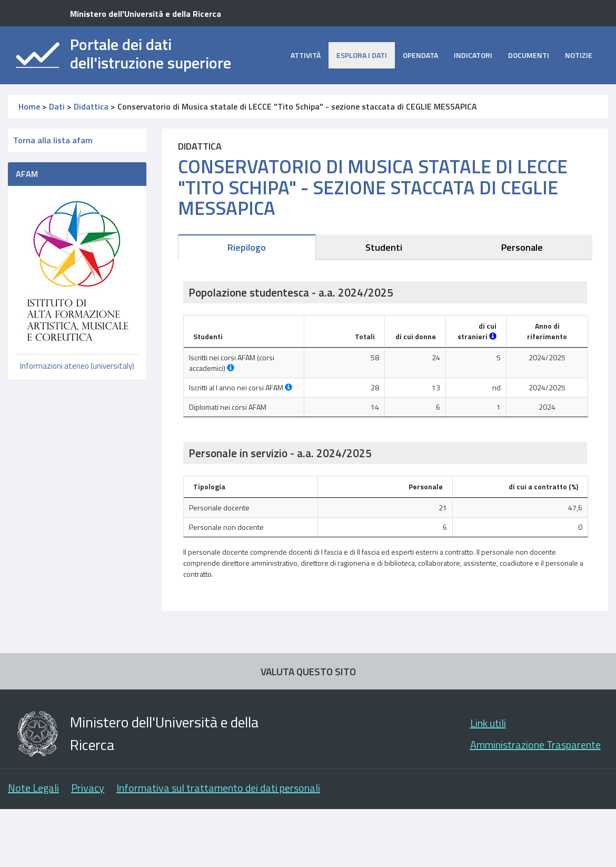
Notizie (579, 55)
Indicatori (473, 55)
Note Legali (33, 788)
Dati (57, 106)
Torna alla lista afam (53, 140)
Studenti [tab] (384, 247)
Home (29, 106)
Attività (306, 55)
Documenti (529, 55)
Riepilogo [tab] (247, 247)
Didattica (91, 106)
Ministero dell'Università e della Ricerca (146, 14)
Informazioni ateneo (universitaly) (77, 366)
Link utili (488, 723)
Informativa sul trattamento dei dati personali (218, 788)
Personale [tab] (522, 247)
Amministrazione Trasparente (535, 745)
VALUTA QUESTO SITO (308, 671)
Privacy (88, 788)
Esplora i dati (362, 55)
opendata (420, 55)
